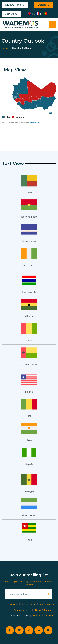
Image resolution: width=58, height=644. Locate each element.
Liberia (29, 379)
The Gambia (29, 280)
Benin (29, 180)
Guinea (29, 328)
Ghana (29, 304)
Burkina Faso (29, 204)
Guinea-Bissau (29, 352)
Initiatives (47, 592)
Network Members (44, 603)
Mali (29, 403)
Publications (22, 597)
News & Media (44, 597)
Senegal (29, 479)
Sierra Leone (29, 503)
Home (5, 48)
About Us (29, 592)
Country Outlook (19, 603)
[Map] (29, 100)
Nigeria (29, 452)
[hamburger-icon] (53, 25)
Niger (29, 427)
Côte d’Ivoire (29, 252)
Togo (29, 527)
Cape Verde (29, 228)
